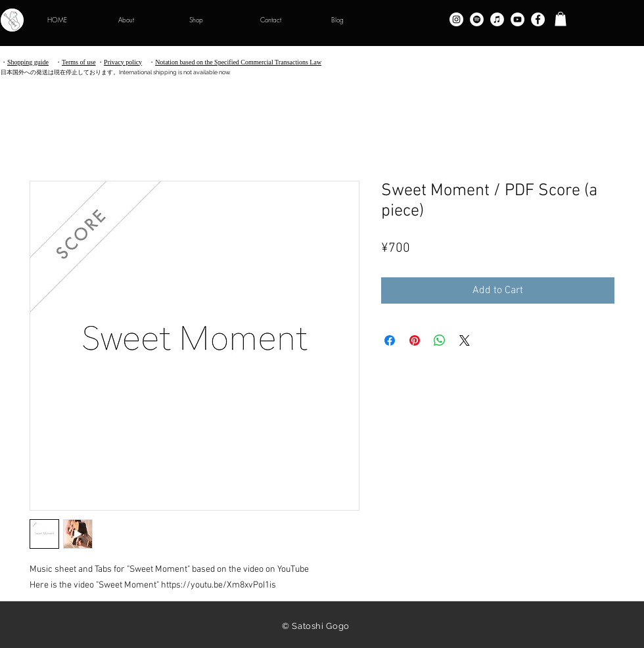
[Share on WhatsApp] (440, 340)
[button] (561, 19)
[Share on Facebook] (390, 340)
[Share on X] (465, 340)
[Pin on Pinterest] (415, 340)
